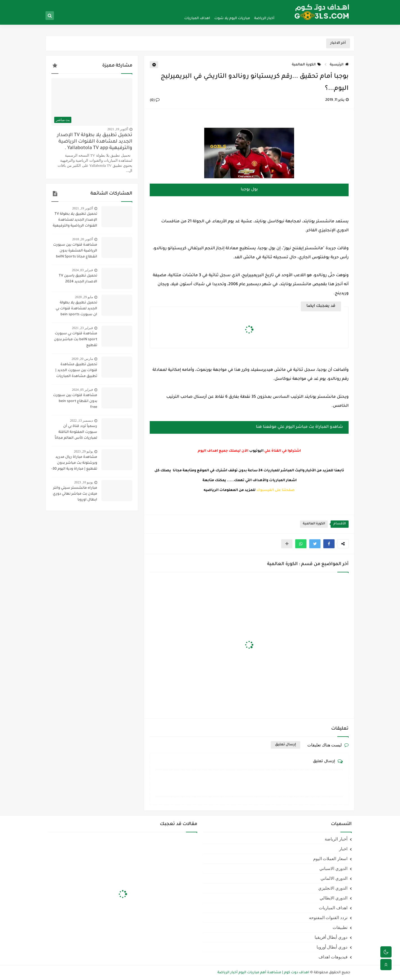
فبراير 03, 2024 (82, 270)
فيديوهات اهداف (333, 957)
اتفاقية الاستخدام (194, 4)
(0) (155, 100)
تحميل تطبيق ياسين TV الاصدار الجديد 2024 (78, 279)
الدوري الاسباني (333, 869)
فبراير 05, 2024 (82, 390)
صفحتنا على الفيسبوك (276, 490)
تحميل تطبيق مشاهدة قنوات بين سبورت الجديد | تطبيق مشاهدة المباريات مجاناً (76, 371)
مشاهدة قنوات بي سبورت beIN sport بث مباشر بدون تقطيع (76, 340)
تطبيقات (340, 928)
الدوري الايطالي (334, 898)
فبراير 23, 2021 (82, 328)
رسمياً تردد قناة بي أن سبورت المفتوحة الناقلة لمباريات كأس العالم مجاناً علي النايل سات (76, 433)
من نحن (246, 4)
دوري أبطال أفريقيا (331, 937)
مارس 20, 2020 (82, 359)
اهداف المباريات (197, 19)
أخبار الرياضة (264, 19)
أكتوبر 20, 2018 (83, 239)
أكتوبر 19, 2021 (118, 129)
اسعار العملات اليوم (330, 859)
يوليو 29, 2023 (83, 451)
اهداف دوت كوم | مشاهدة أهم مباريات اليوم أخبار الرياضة (263, 973)
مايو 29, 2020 (84, 297)
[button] (329, 544)
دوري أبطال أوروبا (332, 947)
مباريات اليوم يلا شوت (232, 19)
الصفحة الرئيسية (266, 4)
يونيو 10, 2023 (84, 482)
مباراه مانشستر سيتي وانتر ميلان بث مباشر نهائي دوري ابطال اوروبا (75, 494)
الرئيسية (339, 65)
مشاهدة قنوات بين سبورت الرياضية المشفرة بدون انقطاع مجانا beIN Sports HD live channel (75, 252)
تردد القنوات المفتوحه (328, 918)
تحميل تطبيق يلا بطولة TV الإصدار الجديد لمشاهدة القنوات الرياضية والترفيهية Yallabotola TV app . (95, 142)
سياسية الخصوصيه (223, 4)
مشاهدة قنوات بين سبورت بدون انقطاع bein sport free (75, 401)
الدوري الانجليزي (333, 888)
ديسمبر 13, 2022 (81, 421)
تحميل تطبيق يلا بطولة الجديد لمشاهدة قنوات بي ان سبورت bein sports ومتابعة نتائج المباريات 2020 (74, 309)
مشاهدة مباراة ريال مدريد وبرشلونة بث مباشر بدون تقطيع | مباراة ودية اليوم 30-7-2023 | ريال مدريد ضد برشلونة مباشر (74, 464)
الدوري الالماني (334, 878)
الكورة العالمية (306, 65)
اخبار (343, 849)
